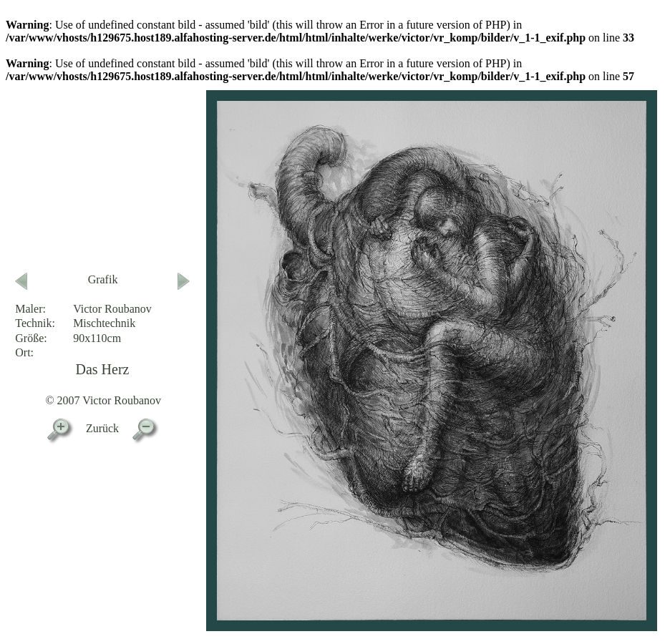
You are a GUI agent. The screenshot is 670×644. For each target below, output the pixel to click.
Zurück (102, 428)
